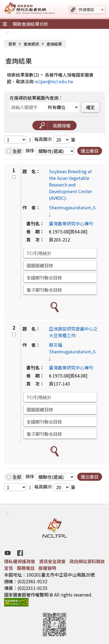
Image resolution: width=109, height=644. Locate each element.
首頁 (12, 44)
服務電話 (26, 568)
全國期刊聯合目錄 (44, 278)
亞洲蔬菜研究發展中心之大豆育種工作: (73, 332)
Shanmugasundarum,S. (73, 207)
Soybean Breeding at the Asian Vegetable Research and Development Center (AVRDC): (71, 185)
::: (7, 32)
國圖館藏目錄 (40, 265)
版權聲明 (47, 568)
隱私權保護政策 (20, 561)
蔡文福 (56, 345)
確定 (90, 107)
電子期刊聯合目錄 (44, 290)
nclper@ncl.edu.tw (54, 81)
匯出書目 (90, 151)
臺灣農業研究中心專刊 (71, 223)
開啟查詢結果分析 (30, 24)
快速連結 (86, 9)
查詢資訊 (31, 44)
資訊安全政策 (52, 561)
